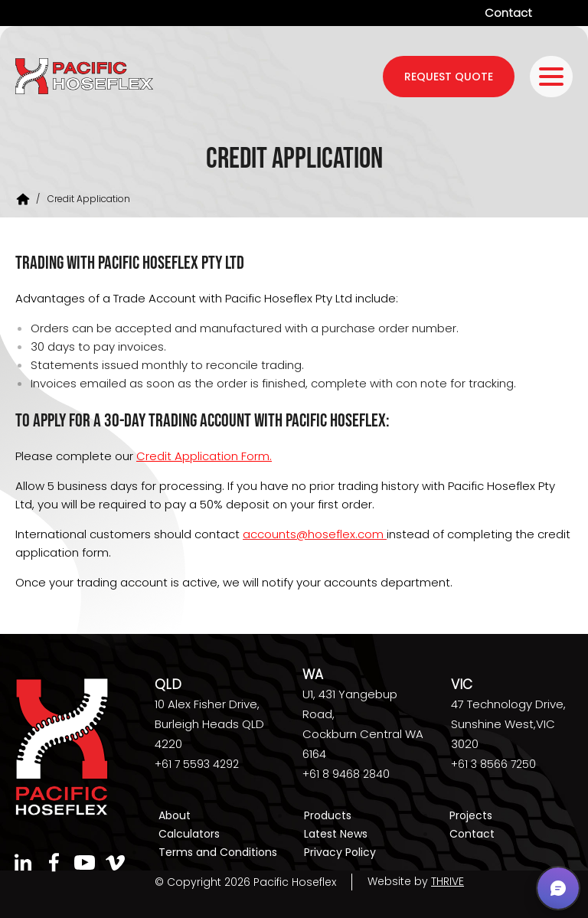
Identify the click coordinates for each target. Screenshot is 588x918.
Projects (471, 815)
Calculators (189, 833)
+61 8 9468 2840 (346, 774)
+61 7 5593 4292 (197, 764)
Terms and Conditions (218, 851)
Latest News (336, 833)
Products (328, 815)
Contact (508, 13)
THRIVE (448, 879)
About (175, 815)
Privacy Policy (340, 851)
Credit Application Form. (204, 456)
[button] (558, 888)
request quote (449, 77)
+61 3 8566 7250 (493, 764)
